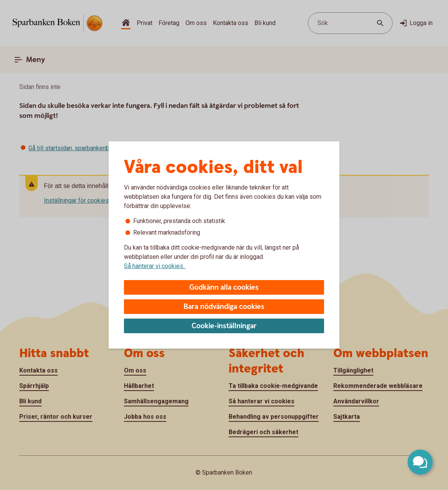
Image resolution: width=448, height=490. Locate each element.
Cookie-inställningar (224, 326)
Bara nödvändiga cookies (224, 307)
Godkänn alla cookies (224, 288)
